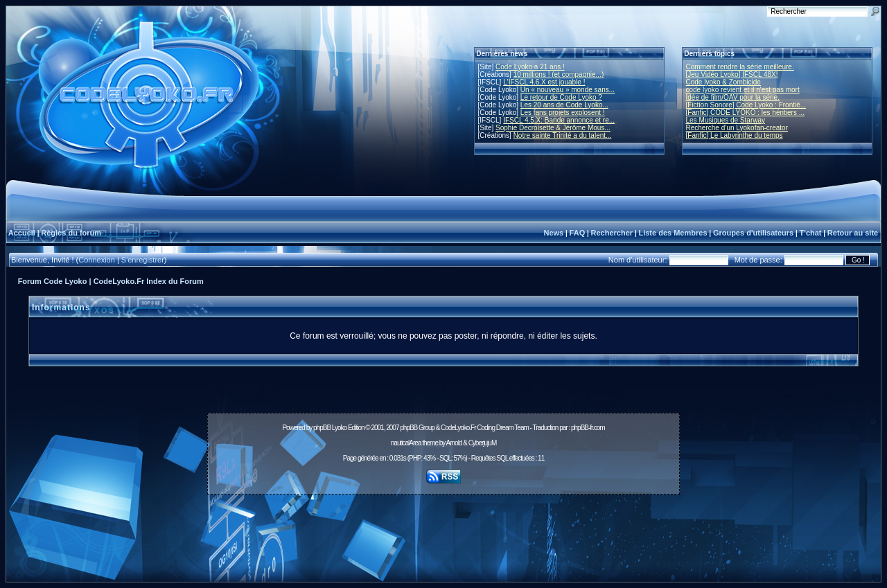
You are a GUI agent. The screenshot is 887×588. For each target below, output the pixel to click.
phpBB (322, 428)
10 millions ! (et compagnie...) (559, 74)
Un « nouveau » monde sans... (568, 90)
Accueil (22, 233)
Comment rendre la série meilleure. (740, 67)
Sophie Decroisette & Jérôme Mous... (553, 128)
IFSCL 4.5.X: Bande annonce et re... (559, 120)
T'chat (811, 233)
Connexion (97, 260)
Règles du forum (71, 233)
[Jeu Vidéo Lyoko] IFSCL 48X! (732, 74)
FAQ (578, 233)
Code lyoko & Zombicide (723, 82)
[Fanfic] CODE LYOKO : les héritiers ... (746, 113)
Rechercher (612, 233)
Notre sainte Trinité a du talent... (563, 135)
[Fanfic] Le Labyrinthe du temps (735, 135)
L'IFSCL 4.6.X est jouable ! (544, 82)
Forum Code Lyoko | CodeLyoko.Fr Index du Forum (111, 281)
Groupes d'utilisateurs (753, 233)
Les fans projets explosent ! (563, 113)
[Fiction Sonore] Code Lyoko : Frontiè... (746, 105)
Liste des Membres (673, 233)
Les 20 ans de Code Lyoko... (564, 105)
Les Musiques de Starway (726, 120)
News (553, 233)
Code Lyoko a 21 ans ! (530, 67)
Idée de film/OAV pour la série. (733, 97)
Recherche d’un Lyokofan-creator (737, 128)
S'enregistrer (143, 260)
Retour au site (853, 233)
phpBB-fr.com (588, 428)
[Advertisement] (443, 531)
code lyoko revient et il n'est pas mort (743, 90)
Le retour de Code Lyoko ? (561, 97)
